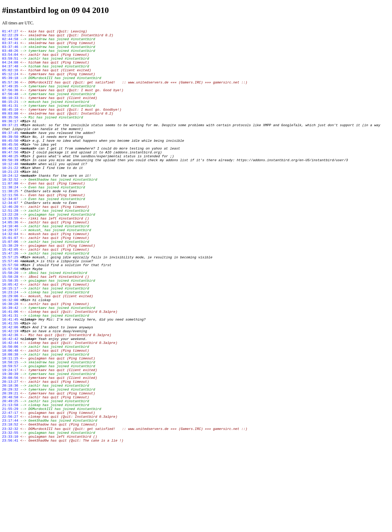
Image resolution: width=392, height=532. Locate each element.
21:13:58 (10, 480)
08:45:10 (10, 125)
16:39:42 (10, 363)
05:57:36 (10, 93)
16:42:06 (10, 386)
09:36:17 (10, 139)
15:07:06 (10, 284)
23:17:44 (10, 498)
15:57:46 (10, 307)
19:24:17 (10, 438)
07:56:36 (10, 102)
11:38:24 (10, 218)
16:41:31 (10, 372)
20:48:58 (10, 470)
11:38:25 (10, 223)
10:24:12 (10, 204)
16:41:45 (10, 377)
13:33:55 (10, 256)
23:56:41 (10, 522)
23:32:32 (10, 508)
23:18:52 (10, 503)
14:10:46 (10, 265)
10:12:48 (10, 190)
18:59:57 (10, 433)
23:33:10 (10, 517)
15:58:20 (10, 321)
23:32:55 (10, 512)
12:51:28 (10, 246)
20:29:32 (10, 461)
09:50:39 (10, 186)
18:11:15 (10, 424)
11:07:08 (10, 214)
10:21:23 (10, 200)
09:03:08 (10, 130)
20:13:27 (10, 452)
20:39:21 (10, 466)
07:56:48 (10, 107)
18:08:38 (10, 419)
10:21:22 (10, 195)
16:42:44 (10, 405)
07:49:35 (10, 97)
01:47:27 (10, 32)
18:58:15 (10, 428)
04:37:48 (10, 74)
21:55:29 (10, 484)
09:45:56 (10, 167)
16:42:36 (10, 396)
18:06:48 (10, 414)
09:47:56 (10, 176)
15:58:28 (10, 326)
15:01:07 (10, 279)
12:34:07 (10, 232)
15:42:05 (10, 293)
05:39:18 (10, 88)
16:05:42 (10, 335)
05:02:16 (10, 79)
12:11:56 (10, 228)
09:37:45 (10, 153)
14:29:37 (10, 270)
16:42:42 (10, 400)
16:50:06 (10, 410)
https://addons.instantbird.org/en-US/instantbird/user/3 (292, 186)
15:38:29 (10, 288)
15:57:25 (10, 302)
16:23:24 (10, 344)
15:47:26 (10, 298)
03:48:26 (10, 55)
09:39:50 (10, 158)
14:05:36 (10, 260)
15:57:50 (10, 312)
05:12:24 (10, 83)
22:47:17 (10, 489)
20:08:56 (10, 447)
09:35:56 (10, 134)
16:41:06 (10, 368)
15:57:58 (10, 316)
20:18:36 (10, 456)
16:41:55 (10, 382)
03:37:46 (10, 51)
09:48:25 (10, 181)
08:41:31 (10, 120)
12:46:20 (10, 242)
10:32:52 (10, 209)
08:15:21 (10, 116)
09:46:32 (10, 172)
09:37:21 (10, 144)
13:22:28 (10, 251)
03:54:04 (10, 60)
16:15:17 (10, 340)
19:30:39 (10, 442)
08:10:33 (10, 111)
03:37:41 (10, 46)
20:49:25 (10, 475)
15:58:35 (10, 330)
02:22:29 (10, 37)
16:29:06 (10, 349)
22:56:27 (10, 494)
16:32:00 (10, 354)
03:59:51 (10, 65)
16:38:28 (10, 358)
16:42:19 (10, 391)
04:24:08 (10, 69)
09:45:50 (10, 162)
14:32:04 (10, 274)
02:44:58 (10, 41)
